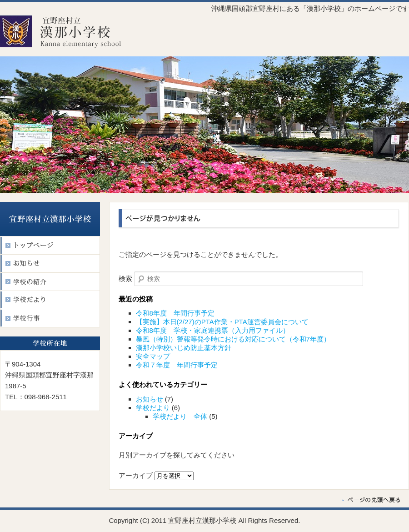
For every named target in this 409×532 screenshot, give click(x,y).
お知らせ (150, 399)
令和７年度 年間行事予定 (177, 365)
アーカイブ (136, 475)
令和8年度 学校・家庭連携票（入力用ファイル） (213, 330)
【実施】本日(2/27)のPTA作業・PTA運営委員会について (222, 322)
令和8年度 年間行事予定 (175, 313)
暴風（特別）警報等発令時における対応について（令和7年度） (233, 339)
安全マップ (153, 356)
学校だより (153, 408)
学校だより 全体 (180, 416)
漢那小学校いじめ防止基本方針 (184, 348)
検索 (125, 279)
